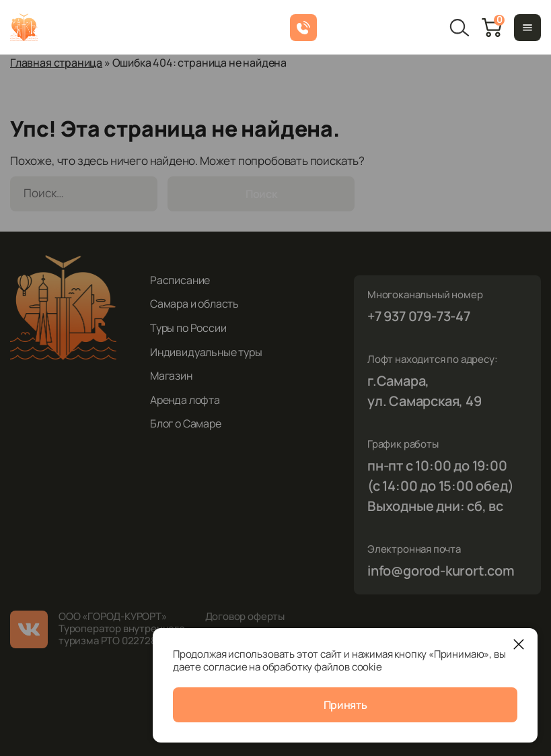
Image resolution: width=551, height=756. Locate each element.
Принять (345, 705)
